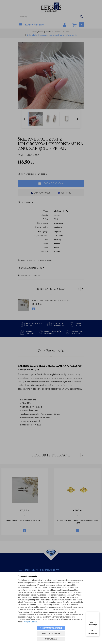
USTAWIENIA (51, 639)
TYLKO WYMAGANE (51, 634)
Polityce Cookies (30, 622)
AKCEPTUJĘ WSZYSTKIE (51, 628)
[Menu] (97, 613)
